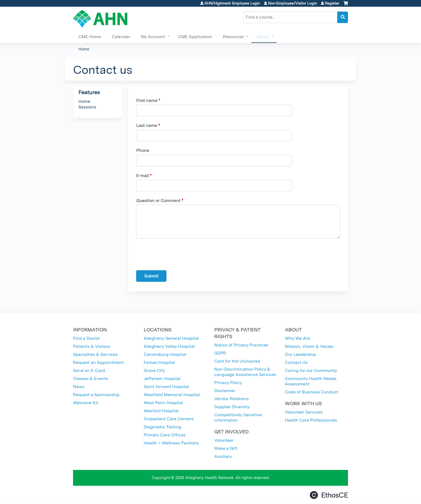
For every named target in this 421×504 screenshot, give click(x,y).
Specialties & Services (95, 354)
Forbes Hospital (159, 362)
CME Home (90, 37)
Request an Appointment (98, 362)
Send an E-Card (89, 370)
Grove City (154, 370)
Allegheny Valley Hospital (169, 346)
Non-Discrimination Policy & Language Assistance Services (245, 372)
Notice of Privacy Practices (241, 345)
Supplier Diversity (232, 407)
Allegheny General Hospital (171, 338)
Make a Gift (226, 448)
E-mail (142, 176)
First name (147, 101)
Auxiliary (223, 456)
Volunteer (224, 440)
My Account (153, 37)
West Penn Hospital (163, 403)
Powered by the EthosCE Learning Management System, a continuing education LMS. (329, 495)
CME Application (195, 37)
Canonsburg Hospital (165, 354)
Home (84, 49)
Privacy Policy (228, 383)
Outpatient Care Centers (169, 419)
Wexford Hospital (161, 411)
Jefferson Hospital (162, 379)
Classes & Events (90, 379)
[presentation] (177, 255)
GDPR (220, 353)
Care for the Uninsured (237, 361)
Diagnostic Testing (162, 427)
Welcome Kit (86, 403)
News (79, 387)
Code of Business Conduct (312, 392)
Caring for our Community (311, 370)
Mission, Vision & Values (309, 346)
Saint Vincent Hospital (166, 387)
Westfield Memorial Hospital (172, 395)
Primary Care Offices (165, 435)
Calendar (121, 37)
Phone (143, 150)
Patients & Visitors (92, 346)
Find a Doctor (86, 338)
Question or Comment (158, 201)
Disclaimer (225, 391)
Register (332, 3)
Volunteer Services (304, 412)
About (263, 37)
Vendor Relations (231, 399)
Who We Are (297, 338)
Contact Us (296, 362)
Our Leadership (300, 354)
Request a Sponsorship (96, 395)
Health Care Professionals (311, 420)
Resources (233, 37)
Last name (147, 125)
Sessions (87, 107)
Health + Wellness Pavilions (171, 443)
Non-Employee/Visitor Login (292, 3)
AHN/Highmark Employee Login (232, 3)
